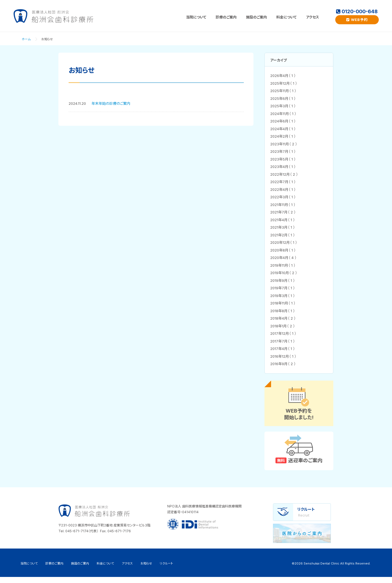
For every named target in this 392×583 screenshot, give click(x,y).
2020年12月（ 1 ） (284, 242)
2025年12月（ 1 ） (284, 83)
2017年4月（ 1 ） (283, 349)
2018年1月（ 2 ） (283, 326)
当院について (196, 17)
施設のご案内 (256, 17)
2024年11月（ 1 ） (283, 114)
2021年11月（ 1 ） (283, 205)
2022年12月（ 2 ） (284, 174)
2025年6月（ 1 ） (283, 98)
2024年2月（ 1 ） (283, 136)
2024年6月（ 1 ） (283, 121)
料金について (286, 17)
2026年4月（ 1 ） (283, 76)
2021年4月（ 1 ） (283, 220)
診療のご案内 (226, 17)
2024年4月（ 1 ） (283, 129)
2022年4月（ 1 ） (283, 189)
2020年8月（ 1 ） (283, 250)
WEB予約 (357, 20)
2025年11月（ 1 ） (283, 91)
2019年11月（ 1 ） (283, 265)
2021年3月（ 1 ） (283, 227)
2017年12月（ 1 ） (283, 333)
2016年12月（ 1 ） (283, 356)
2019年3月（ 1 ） (283, 296)
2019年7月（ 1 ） (283, 288)
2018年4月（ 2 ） (283, 318)
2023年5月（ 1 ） (283, 159)
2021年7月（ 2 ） (283, 212)
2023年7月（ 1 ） (283, 151)
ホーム (26, 39)
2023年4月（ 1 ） (283, 167)
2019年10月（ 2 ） (284, 273)
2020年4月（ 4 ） (283, 258)
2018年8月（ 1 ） (283, 311)
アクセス (313, 17)
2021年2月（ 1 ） (283, 235)
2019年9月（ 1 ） (283, 280)
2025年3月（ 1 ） (283, 106)
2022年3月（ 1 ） (283, 197)
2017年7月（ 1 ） (283, 341)
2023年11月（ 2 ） (284, 144)
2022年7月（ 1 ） (283, 182)
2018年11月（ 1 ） (283, 303)
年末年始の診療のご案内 (111, 103)
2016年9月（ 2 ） (283, 364)
